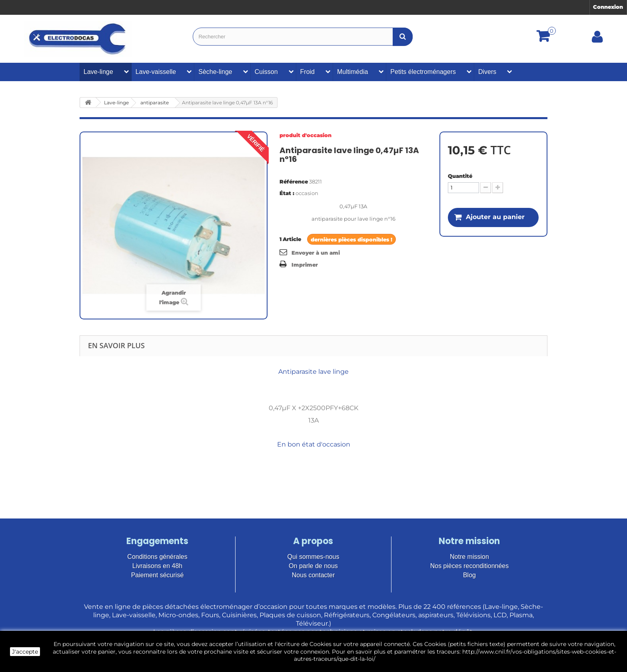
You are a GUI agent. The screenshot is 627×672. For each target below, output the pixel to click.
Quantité (460, 176)
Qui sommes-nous (313, 557)
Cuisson (266, 72)
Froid (308, 72)
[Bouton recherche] (403, 37)
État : (287, 193)
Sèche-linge (215, 72)
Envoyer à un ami (316, 253)
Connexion (608, 7)
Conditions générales (157, 557)
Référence (294, 181)
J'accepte (25, 652)
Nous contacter (313, 575)
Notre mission (469, 557)
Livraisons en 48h (157, 566)
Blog (469, 575)
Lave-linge (98, 72)
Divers (487, 72)
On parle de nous (313, 566)
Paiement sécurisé (158, 575)
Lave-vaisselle (156, 72)
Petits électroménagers (423, 72)
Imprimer (305, 265)
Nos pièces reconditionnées (470, 566)
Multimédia (352, 72)
